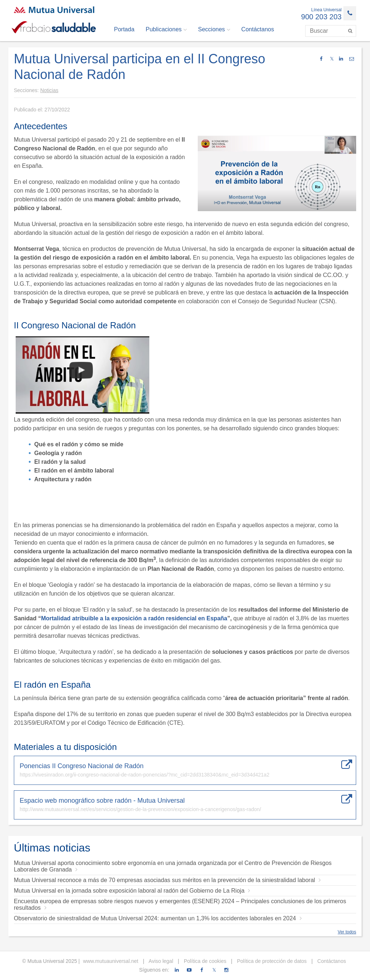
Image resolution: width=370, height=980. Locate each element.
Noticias (49, 90)
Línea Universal (326, 10)
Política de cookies (204, 961)
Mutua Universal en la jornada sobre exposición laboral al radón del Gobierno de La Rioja (132, 891)
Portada (124, 29)
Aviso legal (160, 961)
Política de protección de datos (271, 961)
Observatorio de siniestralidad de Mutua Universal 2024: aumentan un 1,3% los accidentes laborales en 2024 (158, 918)
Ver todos (347, 932)
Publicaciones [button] (166, 29)
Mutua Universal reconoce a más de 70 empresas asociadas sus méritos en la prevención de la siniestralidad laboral (167, 880)
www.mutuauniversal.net (111, 961)
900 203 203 (321, 17)
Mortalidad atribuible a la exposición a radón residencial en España (134, 618)
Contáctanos (258, 29)
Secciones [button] (214, 29)
